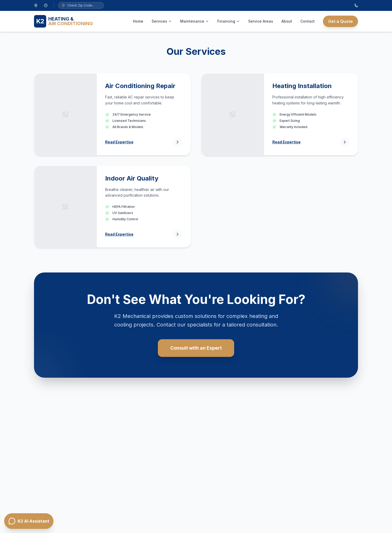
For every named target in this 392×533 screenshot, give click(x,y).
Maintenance (195, 21)
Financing (229, 21)
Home (138, 21)
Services (162, 21)
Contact (307, 21)
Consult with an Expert (196, 348)
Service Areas (261, 21)
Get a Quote (340, 21)
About (287, 21)
